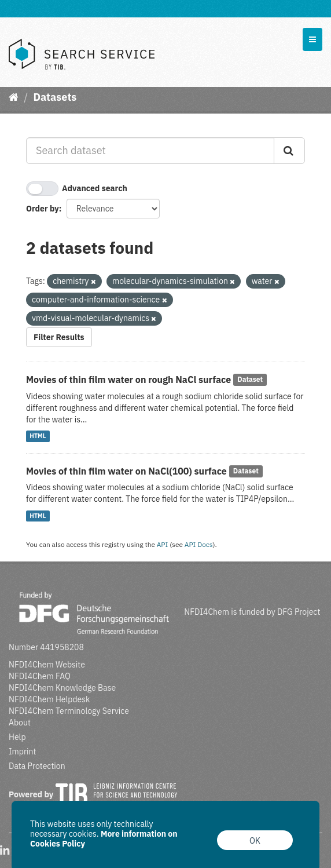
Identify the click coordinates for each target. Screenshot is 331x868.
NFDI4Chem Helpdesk (49, 699)
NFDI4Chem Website (47, 665)
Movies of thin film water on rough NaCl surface (128, 380)
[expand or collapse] (312, 39)
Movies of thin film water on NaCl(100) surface (126, 471)
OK (255, 841)
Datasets (55, 97)
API (163, 544)
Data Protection (37, 766)
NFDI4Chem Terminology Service (69, 711)
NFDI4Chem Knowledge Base (62, 688)
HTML (38, 436)
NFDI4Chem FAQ (40, 676)
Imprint (22, 752)
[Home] (14, 97)
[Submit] (289, 151)
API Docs (199, 544)
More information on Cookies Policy (104, 839)
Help (17, 737)
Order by (43, 209)
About (20, 723)
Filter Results (59, 337)
